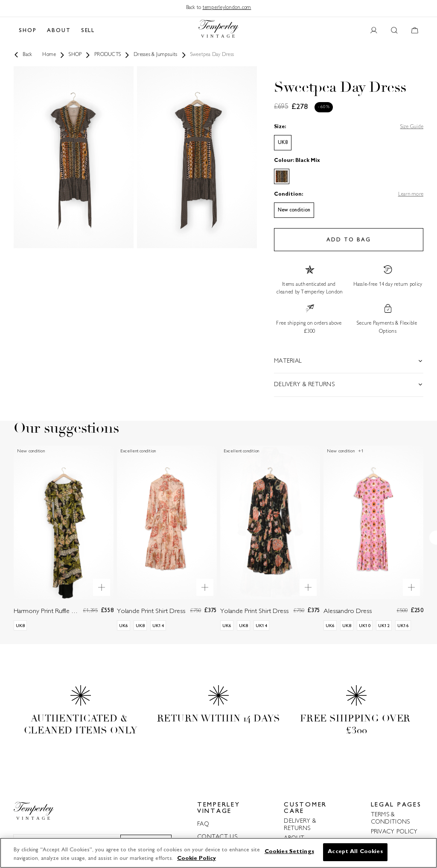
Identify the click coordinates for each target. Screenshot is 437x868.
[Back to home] (218, 31)
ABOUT (59, 31)
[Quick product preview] (102, 587)
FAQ (203, 824)
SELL (88, 31)
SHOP (28, 31)
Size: (280, 127)
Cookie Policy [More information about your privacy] (197, 859)
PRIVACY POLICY (394, 832)
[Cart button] (415, 31)
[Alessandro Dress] (373, 545)
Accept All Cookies (355, 852)
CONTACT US (217, 837)
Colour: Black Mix (297, 161)
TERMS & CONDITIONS (390, 818)
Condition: (288, 195)
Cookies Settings (289, 852)
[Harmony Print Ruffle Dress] (64, 545)
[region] (218, 853)
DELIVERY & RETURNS (300, 825)
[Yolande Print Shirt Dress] (167, 545)
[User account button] (374, 31)
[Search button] (394, 31)
